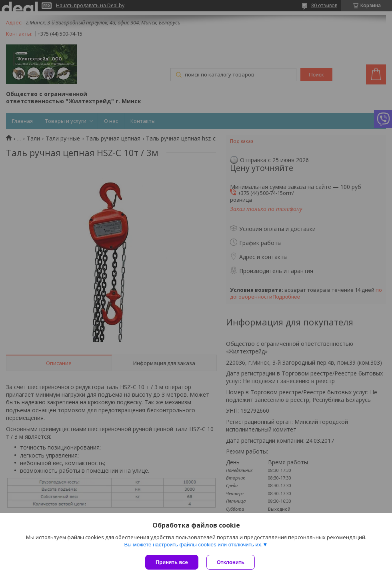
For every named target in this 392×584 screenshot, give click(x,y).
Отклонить (231, 562)
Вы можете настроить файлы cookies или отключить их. (193, 545)
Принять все (172, 562)
